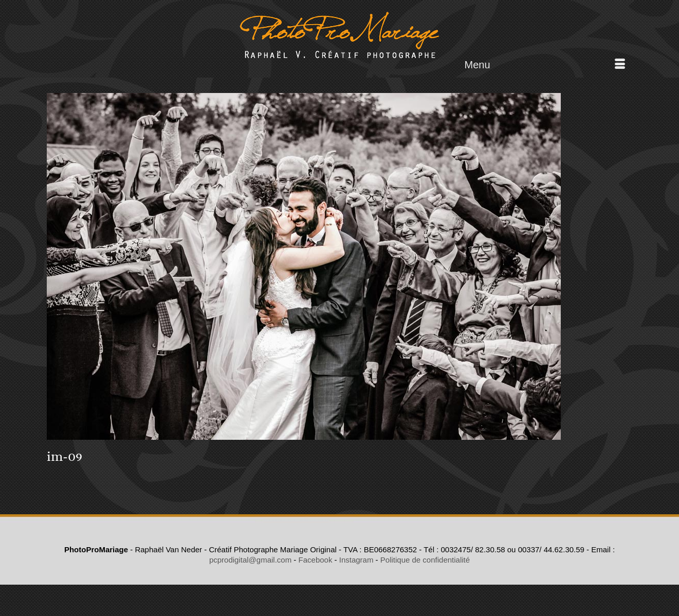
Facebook (316, 560)
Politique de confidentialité (425, 560)
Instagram (356, 560)
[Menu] (545, 65)
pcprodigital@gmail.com (250, 560)
